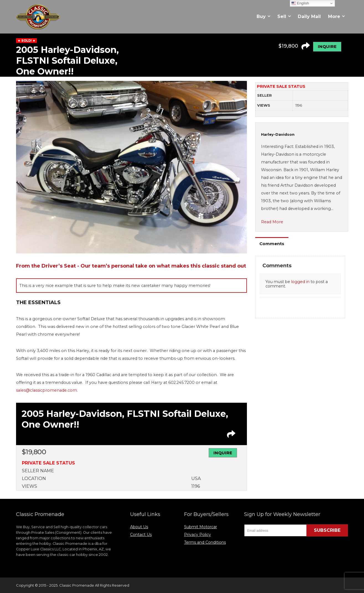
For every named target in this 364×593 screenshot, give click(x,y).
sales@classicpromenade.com (47, 390)
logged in (300, 282)
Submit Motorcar (201, 527)
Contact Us (141, 535)
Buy (261, 16)
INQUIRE (327, 46)
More (334, 16)
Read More (272, 222)
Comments (272, 244)
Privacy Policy (198, 535)
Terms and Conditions (205, 542)
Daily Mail (309, 16)
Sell (282, 16)
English (300, 3)
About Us (139, 527)
